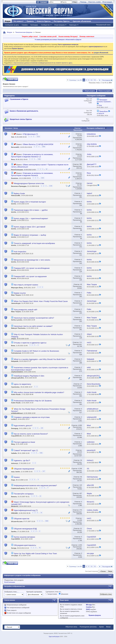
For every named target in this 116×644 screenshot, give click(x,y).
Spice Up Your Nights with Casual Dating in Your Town (35, 554)
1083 (47, 521)
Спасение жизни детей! (48, 36)
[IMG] (88, 609)
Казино (17, 477)
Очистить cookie (94, 2)
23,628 (80, 156)
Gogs (13, 480)
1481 (41, 453)
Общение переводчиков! (24, 469)
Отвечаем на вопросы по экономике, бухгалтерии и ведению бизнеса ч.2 (32, 156)
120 (81, 485)
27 (81, 384)
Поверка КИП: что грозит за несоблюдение (32, 268)
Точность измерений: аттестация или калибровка (34, 243)
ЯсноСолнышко (17, 170)
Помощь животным (87, 36)
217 (44, 471)
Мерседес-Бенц (17, 287)
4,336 (80, 469)
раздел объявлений (101, 53)
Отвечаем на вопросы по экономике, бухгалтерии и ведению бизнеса (32, 174)
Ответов (77, 128)
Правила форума (95, 615)
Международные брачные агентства (29, 183)
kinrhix (14, 204)
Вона (13, 346)
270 (81, 510)
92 (40, 548)
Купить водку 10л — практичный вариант (31, 218)
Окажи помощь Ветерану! (68, 36)
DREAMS (14, 513)
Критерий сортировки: (34, 592)
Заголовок (8, 128)
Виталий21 (15, 147)
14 (41, 513)
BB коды (89, 605)
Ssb (13, 137)
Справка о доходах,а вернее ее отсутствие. (32, 417)
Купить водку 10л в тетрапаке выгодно (30, 202)
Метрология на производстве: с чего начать (32, 260)
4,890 (80, 425)
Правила (30, 21)
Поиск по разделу (105, 91)
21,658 (80, 520)
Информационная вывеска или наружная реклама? (35, 485)
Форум (8, 21)
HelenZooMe (16, 195)
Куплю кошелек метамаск (25, 537)
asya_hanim (16, 472)
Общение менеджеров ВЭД (25, 529)
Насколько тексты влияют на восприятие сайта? (34, 318)
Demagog (15, 428)
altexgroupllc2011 (18, 378)
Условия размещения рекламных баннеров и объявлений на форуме (58, 39)
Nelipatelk (15, 361)
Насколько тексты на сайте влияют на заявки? (33, 326)
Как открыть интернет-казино (26, 285)
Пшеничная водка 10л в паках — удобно (31, 210)
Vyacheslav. (15, 387)
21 (40, 496)
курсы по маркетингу (22, 384)
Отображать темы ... (11, 592)
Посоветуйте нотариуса (24, 494)
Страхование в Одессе (19, 99)
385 (81, 164)
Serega (14, 548)
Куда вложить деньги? (23, 426)
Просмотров (78, 130)
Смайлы (89, 607)
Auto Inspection (20, 252)
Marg (13, 444)
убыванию (64, 594)
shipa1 (14, 339)
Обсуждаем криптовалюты (25, 545)
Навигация (73, 25)
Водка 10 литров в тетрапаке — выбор (30, 235)
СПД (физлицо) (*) (30, 134)
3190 (51, 186)
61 (81, 528)
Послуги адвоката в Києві (24, 442)
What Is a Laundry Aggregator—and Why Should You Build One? (40, 359)
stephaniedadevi (17, 372)
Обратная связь (71, 627)
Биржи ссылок (20, 293)
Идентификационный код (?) (26, 510)
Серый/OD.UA (16, 436)
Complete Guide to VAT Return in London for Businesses (36, 351)
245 (42, 428)
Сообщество (45, 25)
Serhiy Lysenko (17, 320)
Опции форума (59, 25)
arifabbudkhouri (17, 413)
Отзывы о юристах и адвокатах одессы (30, 343)
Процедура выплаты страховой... (104, 101)
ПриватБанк (104, 111)
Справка (25, 25)
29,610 (80, 452)
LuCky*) (14, 419)
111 (81, 342)
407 (81, 493)
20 (47, 169)
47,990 (80, 146)
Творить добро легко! (30, 36)
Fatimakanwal (16, 353)
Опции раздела (90, 91)
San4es (14, 531)
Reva (13, 159)
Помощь (83, 2)
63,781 (80, 185)
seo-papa (14, 556)
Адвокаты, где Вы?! (22, 460)
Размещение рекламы (88, 627)
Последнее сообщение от (97, 128)
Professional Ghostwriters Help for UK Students (33, 401)
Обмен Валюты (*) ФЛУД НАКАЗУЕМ (38, 144)
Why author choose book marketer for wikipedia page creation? (39, 392)
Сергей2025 (16, 539)
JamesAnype (16, 254)
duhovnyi (15, 463)
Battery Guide (19, 193)
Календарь (34, 25)
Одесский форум (54, 636)
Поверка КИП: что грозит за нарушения (30, 276)
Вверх (110, 571)
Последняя (107, 80)
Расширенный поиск (103, 25)
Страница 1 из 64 (75, 80)
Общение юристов (22, 519)
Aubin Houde (16, 394)
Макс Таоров (16, 295)
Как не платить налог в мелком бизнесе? (31, 434)
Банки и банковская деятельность (24, 111)
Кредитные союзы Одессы (21, 119)
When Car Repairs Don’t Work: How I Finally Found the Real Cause (41, 301)
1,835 (80, 545)
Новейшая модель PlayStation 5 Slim (29, 376)
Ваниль (14, 497)
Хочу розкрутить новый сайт (26, 310)
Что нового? (18, 21)
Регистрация (107, 2)
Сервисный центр (18, 488)
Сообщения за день (12, 25)
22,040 (80, 175)
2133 (38, 137)
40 (81, 284)
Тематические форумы (24, 32)
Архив (101, 627)
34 (81, 460)
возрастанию (51, 594)
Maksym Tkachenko (18, 328)
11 (92, 80)
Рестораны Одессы (62, 21)
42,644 (80, 136)
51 (95, 80)
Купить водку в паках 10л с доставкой (30, 227)
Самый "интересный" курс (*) (26, 450)
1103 (42, 178)
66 (81, 477)
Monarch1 (15, 506)
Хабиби (14, 453)
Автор (16, 128)
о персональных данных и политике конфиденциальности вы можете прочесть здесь (42, 63)
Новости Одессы (44, 21)
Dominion (15, 178)
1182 (39, 159)
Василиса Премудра (19, 186)
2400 (44, 147)
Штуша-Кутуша (17, 521)
